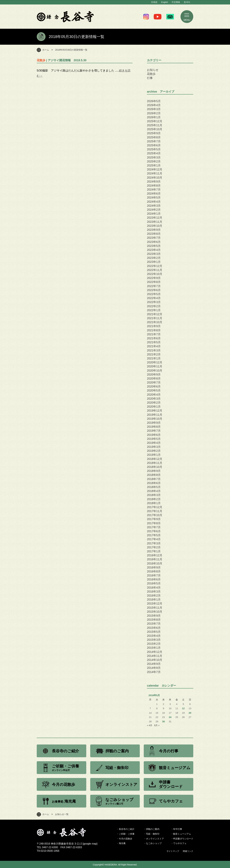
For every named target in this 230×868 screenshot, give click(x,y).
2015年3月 (154, 640)
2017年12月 (155, 507)
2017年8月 (154, 523)
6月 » (157, 725)
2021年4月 (154, 346)
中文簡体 (176, 2)
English (165, 2)
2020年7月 (154, 383)
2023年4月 (154, 250)
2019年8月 (154, 427)
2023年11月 (155, 222)
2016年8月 (154, 571)
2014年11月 (155, 656)
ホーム (46, 50)
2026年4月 (154, 105)
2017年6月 (154, 531)
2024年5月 (154, 198)
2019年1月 (154, 455)
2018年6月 (154, 483)
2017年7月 (154, 527)
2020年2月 (154, 403)
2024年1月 (154, 214)
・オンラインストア (154, 839)
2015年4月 (154, 636)
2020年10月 (155, 371)
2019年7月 (154, 431)
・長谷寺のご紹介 (126, 829)
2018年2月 (154, 499)
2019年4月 (154, 443)
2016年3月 (154, 592)
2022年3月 (154, 302)
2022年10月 (155, 274)
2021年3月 (154, 350)
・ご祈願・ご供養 (126, 834)
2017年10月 (155, 515)
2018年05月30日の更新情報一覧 (71, 50)
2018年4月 (154, 491)
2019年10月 (155, 419)
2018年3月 (154, 495)
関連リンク (188, 851)
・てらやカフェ (179, 843)
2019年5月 (154, 439)
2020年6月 (154, 387)
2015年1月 (154, 648)
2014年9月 (154, 664)
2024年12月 (155, 169)
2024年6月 (154, 194)
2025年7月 (154, 141)
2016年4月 (154, 588)
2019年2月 (154, 451)
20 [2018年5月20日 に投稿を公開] (190, 713)
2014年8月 (154, 668)
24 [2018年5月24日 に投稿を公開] (170, 717)
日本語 (154, 2)
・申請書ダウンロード (182, 839)
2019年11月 (155, 415)
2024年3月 (154, 206)
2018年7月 (154, 479)
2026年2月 (154, 113)
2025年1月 (154, 165)
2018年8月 (154, 475)
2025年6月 (154, 145)
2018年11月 (155, 463)
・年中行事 (176, 829)
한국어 (187, 2)
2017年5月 (154, 535)
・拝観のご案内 (152, 829)
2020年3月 (154, 399)
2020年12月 (155, 362)
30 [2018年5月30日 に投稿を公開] (163, 721)
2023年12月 (155, 218)
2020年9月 (154, 375)
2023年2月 (154, 258)
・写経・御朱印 (152, 834)
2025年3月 (154, 158)
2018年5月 (154, 487)
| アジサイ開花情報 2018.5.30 (62, 60)
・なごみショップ (153, 843)
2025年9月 (154, 133)
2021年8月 (154, 330)
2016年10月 (155, 564)
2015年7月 (154, 624)
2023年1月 (154, 262)
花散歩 (151, 74)
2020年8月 (154, 379)
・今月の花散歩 (124, 839)
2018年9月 (154, 471)
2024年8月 (154, 186)
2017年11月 (155, 511)
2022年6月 (154, 290)
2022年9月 (154, 278)
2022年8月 (154, 282)
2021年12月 (155, 314)
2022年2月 (154, 306)
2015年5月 (154, 632)
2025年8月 (154, 137)
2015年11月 (155, 608)
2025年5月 (154, 149)
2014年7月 (154, 672)
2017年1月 (154, 551)
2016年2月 (154, 596)
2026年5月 (154, 101)
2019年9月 (154, 423)
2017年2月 (154, 547)
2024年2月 (154, 210)
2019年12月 (155, 411)
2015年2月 (154, 644)
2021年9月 (154, 326)
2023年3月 (154, 254)
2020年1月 (154, 407)
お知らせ (153, 70)
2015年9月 (154, 616)
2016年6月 (154, 579)
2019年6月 (154, 435)
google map (90, 844)
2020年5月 (154, 391)
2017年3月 (154, 543)
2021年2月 (154, 354)
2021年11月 (155, 318)
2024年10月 (155, 178)
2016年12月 (155, 555)
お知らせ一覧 (62, 814)
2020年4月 (154, 395)
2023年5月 (154, 246)
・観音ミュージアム (181, 834)
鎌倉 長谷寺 (65, 17)
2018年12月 (155, 459)
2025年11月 (155, 125)
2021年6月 (154, 338)
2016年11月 (155, 559)
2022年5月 (154, 294)
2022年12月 (155, 266)
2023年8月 (154, 234)
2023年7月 (154, 238)
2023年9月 (154, 230)
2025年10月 (155, 129)
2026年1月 (154, 117)
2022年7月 (154, 286)
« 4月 (150, 725)
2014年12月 (155, 652)
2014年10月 (155, 660)
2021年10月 (155, 322)
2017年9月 (154, 519)
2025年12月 (155, 121)
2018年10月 (155, 467)
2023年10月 (155, 226)
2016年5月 (154, 583)
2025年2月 (154, 162)
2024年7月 (154, 190)
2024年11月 (155, 173)
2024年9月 (154, 182)
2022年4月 (154, 298)
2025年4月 (154, 153)
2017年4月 (154, 539)
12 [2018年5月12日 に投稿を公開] (183, 708)
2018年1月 (154, 503)
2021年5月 (154, 342)
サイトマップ (173, 851)
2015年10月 (155, 612)
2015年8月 (154, 620)
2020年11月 (155, 366)
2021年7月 (154, 334)
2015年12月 (155, 604)
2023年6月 (154, 242)
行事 (150, 78)
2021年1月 (154, 358)
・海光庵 (121, 843)
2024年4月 (154, 202)
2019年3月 (154, 447)
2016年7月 (154, 575)
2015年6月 (154, 628)
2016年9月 (154, 567)
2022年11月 (155, 270)
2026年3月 (154, 109)
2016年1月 (154, 600)
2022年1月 (154, 310)
